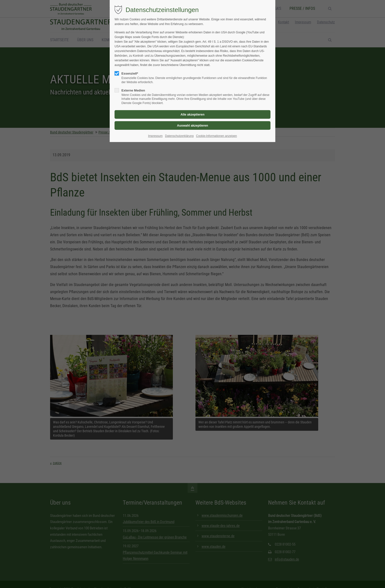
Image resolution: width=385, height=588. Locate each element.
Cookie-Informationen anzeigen (216, 136)
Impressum (155, 136)
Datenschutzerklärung (179, 136)
